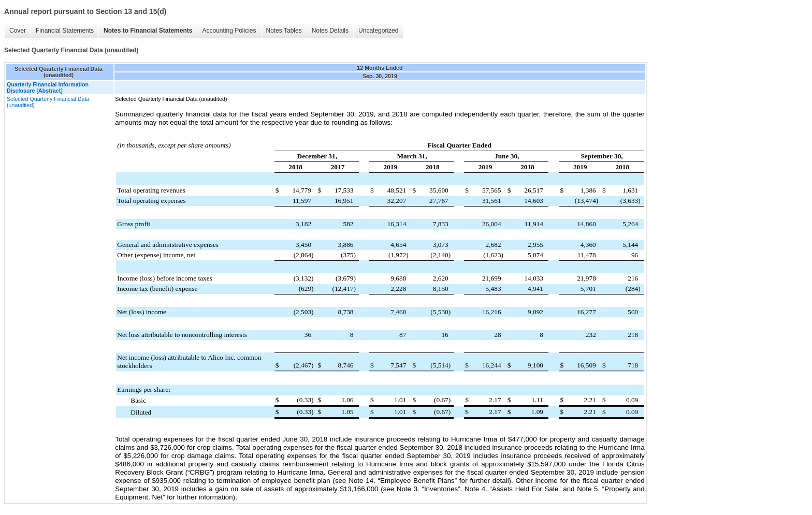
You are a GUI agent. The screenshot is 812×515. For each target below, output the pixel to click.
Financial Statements (62, 31)
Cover (15, 31)
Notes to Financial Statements (145, 31)
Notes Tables (281, 31)
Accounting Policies (226, 31)
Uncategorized (376, 31)
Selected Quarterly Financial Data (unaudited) (48, 102)
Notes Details (328, 31)
